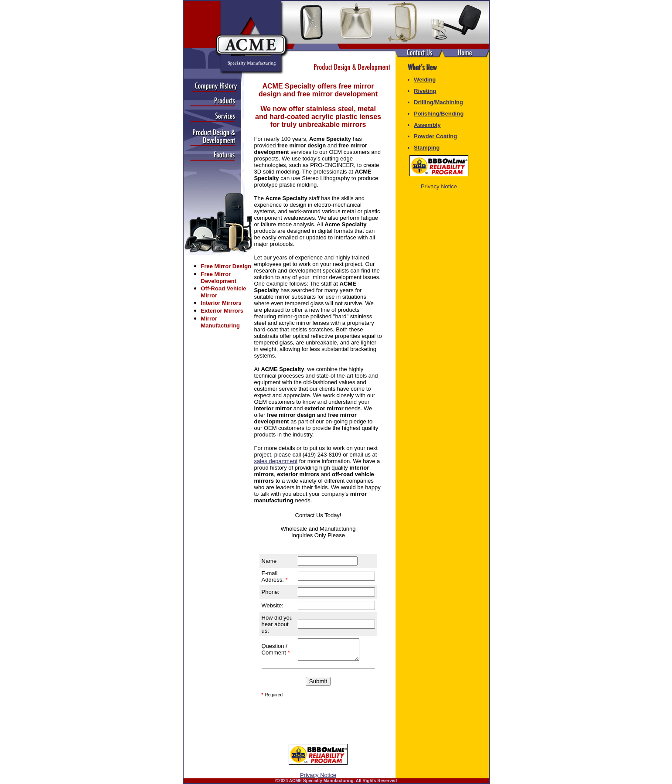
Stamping (427, 148)
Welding (425, 80)
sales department (276, 461)
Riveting (425, 91)
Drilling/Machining (438, 102)
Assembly (427, 125)
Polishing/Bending (439, 114)
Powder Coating (435, 136)
